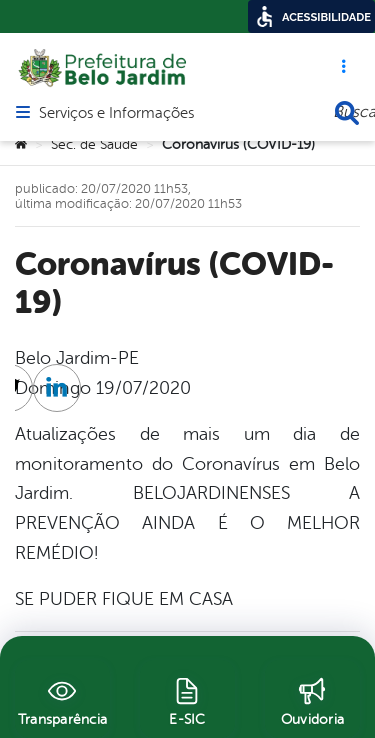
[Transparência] (62, 699)
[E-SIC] (187, 699)
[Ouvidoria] (312, 699)
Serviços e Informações (116, 114)
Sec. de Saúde (94, 144)
